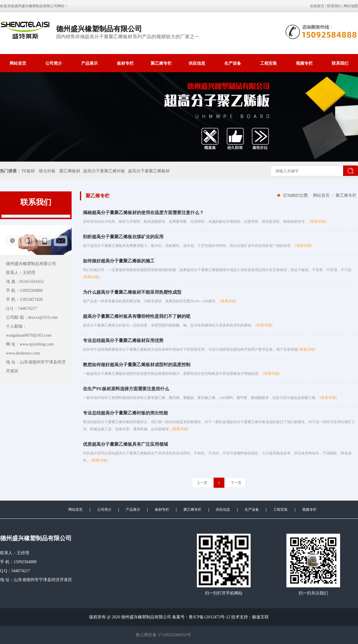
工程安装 (268, 63)
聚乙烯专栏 (161, 63)
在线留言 (317, 6)
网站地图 (351, 6)
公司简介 (54, 63)
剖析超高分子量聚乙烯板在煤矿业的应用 (123, 237)
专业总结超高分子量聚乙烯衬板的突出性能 (125, 413)
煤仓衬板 (47, 171)
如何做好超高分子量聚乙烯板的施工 (119, 261)
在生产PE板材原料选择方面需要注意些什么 (126, 389)
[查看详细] (318, 222)
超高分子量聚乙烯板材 (149, 171)
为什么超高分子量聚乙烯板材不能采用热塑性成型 (132, 292)
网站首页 (18, 63)
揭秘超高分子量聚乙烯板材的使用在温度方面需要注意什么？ (143, 213)
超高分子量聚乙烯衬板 (104, 171)
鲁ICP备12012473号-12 (209, 617)
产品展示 (89, 63)
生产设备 (233, 63)
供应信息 (197, 63)
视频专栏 (304, 63)
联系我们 (334, 6)
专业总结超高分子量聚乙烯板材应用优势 (123, 340)
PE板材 (28, 171)
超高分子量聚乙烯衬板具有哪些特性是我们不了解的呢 (137, 316)
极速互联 (260, 617)
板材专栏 (125, 63)
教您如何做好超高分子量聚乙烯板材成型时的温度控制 (137, 365)
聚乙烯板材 (70, 171)
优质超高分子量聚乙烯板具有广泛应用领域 (125, 444)
